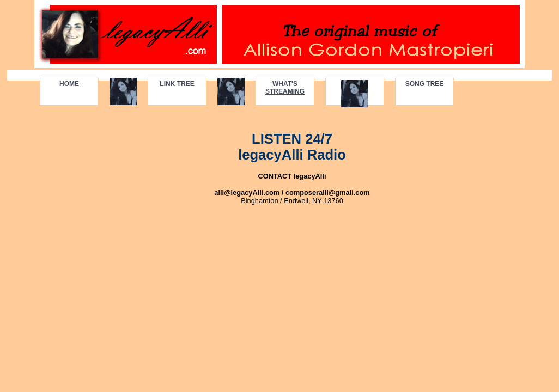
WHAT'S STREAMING (285, 88)
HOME (69, 84)
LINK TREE (177, 84)
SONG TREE (425, 84)
